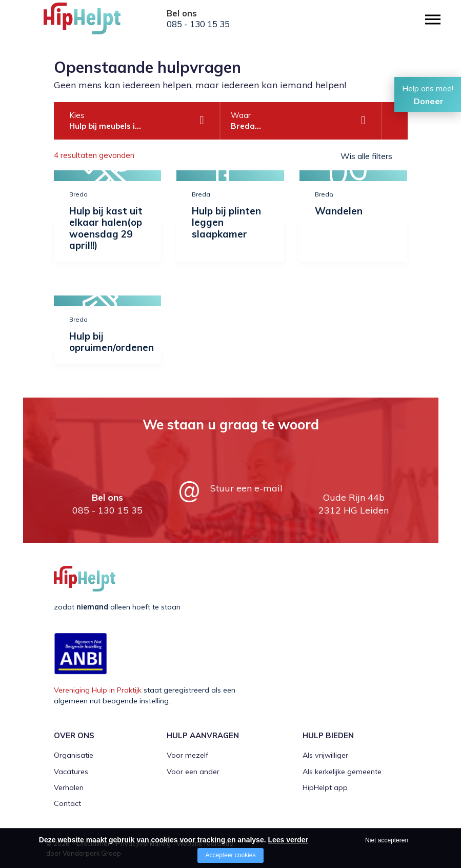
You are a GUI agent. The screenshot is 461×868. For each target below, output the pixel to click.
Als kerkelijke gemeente (342, 772)
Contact (67, 803)
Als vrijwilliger (325, 755)
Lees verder (288, 840)
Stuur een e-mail (246, 488)
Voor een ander (193, 772)
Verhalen (69, 787)
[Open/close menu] (433, 19)
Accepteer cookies (230, 855)
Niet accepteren (387, 840)
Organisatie (74, 755)
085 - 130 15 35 (198, 24)
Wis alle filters (366, 156)
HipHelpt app (325, 787)
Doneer (429, 101)
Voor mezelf (187, 755)
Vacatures (71, 772)
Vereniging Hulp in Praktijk (98, 690)
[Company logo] (95, 23)
